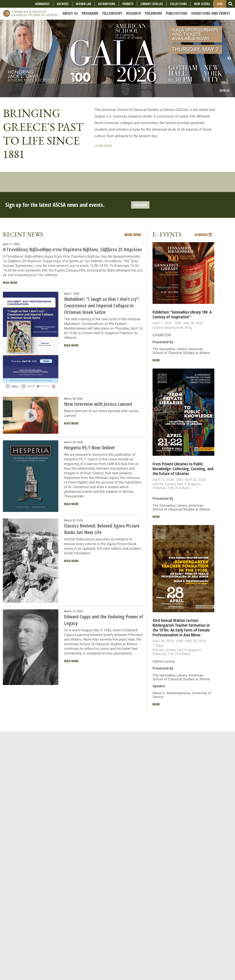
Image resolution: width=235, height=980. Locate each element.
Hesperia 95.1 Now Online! (89, 447)
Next (229, 58)
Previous (6, 58)
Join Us (225, 90)
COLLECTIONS (178, 4)
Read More (10, 283)
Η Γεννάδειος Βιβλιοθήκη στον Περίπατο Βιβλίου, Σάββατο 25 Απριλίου (72, 249)
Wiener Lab (83, 4)
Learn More (103, 146)
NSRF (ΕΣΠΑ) (202, 4)
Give (220, 4)
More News (133, 235)
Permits (128, 4)
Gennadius (42, 4)
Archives (63, 4)
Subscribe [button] (140, 205)
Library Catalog (152, 4)
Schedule (203, 235)
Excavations (107, 4)
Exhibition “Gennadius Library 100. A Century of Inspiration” (182, 314)
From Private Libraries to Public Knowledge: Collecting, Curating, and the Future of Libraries (183, 469)
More (156, 360)
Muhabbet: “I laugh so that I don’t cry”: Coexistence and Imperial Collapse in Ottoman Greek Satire (102, 305)
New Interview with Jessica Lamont (98, 404)
